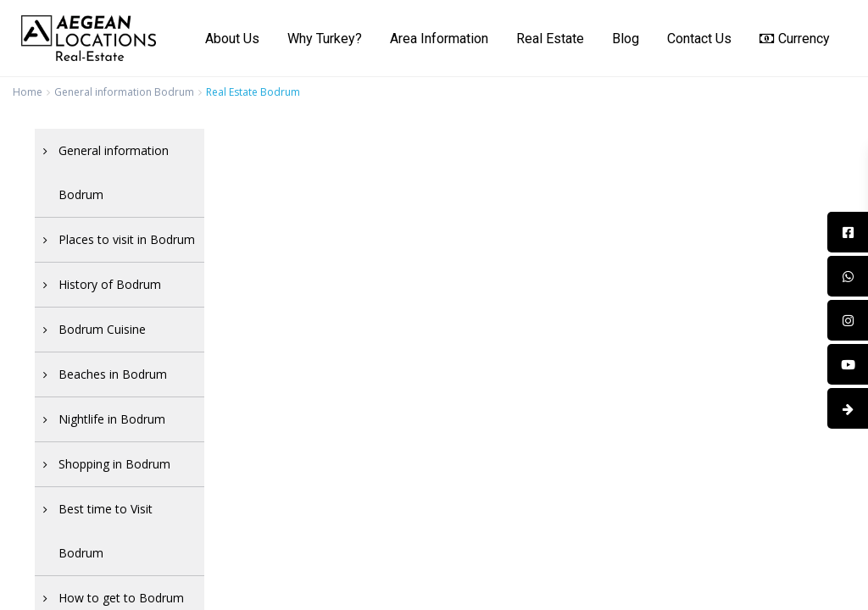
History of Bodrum (110, 284)
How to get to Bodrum (121, 598)
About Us (232, 39)
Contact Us (699, 39)
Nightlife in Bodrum (112, 419)
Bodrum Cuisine (102, 329)
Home (28, 92)
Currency (795, 38)
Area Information (439, 39)
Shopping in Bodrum (114, 464)
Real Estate (550, 39)
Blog (626, 39)
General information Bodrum (124, 92)
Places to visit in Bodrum (127, 239)
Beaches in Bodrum (113, 374)
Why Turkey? (325, 39)
